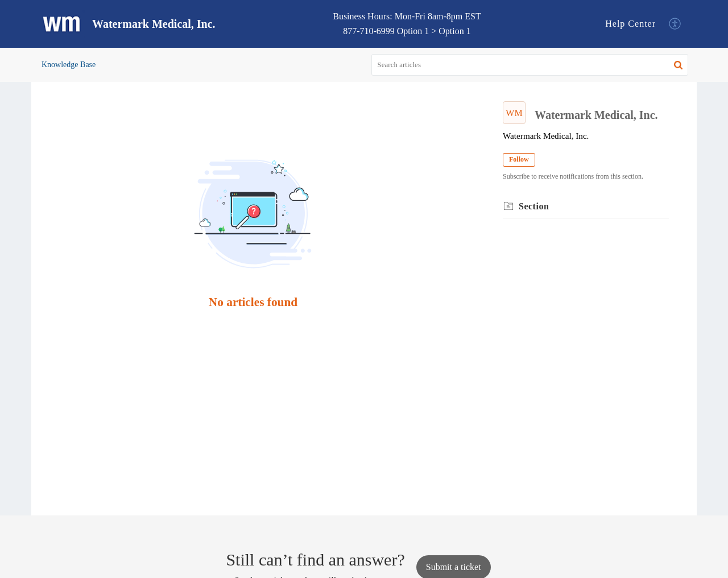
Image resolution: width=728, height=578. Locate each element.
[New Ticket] (454, 567)
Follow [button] (519, 159)
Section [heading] (534, 206)
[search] (530, 65)
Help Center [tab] (630, 24)
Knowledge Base (69, 65)
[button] (675, 24)
